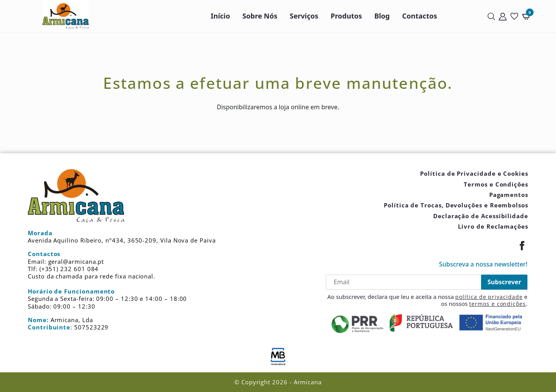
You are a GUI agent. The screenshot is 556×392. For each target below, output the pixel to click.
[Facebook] (522, 246)
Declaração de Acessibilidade (481, 216)
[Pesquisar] (491, 16)
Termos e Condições (496, 184)
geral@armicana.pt (76, 261)
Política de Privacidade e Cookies (474, 173)
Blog (382, 16)
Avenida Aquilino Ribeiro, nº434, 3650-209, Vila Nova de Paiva (122, 240)
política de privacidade (489, 297)
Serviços (304, 16)
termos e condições (498, 304)
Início (220, 16)
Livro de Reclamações (493, 226)
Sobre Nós (260, 16)
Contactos (420, 16)
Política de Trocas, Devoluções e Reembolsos (456, 205)
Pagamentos (509, 195)
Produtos (346, 16)
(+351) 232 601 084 (69, 269)
